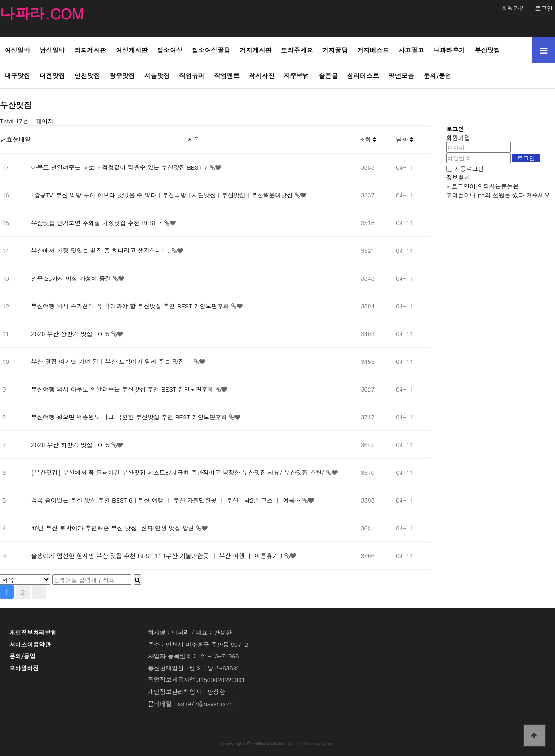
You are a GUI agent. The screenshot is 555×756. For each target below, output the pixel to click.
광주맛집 (122, 75)
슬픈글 (328, 75)
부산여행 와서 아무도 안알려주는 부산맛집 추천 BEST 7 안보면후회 (123, 389)
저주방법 (297, 75)
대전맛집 (52, 75)
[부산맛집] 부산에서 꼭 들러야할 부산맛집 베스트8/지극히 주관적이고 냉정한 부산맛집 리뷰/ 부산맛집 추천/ (179, 472)
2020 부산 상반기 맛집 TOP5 (71, 334)
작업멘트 (227, 75)
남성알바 (52, 50)
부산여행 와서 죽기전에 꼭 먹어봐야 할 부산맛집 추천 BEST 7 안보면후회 (131, 306)
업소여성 (170, 50)
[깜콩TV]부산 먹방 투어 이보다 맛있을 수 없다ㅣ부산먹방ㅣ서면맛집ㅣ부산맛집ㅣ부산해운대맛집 (163, 195)
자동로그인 (469, 169)
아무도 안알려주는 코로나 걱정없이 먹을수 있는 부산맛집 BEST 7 (120, 167)
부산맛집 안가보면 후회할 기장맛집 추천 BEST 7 (97, 223)
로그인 (544, 8)
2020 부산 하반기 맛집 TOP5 (71, 445)
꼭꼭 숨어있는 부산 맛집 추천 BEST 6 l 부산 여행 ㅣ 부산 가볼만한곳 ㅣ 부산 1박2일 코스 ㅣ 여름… (167, 500)
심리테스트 (363, 75)
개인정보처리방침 (33, 632)
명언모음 (401, 75)
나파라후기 (449, 50)
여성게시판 (132, 50)
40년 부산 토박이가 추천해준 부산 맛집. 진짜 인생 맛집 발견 (114, 528)
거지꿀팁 (335, 50)
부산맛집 (487, 50)
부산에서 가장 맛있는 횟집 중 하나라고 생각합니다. (101, 250)
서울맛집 (157, 75)
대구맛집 (17, 75)
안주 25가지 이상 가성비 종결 (72, 278)
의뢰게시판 (90, 50)
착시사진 (262, 75)
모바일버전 (24, 668)
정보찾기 (458, 177)
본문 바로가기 (0, 0)
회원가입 (513, 8)
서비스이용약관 (30, 644)
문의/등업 (437, 75)
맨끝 (39, 592)
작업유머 (192, 75)
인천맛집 (87, 75)
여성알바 (17, 50)
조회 (368, 139)
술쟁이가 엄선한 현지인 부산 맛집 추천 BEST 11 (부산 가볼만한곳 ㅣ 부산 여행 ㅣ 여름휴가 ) (158, 556)
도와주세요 (297, 50)
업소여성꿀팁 (211, 50)
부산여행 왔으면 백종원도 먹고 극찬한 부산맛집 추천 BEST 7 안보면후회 (130, 417)
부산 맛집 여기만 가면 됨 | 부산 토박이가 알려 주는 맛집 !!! (112, 361)
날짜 (405, 139)
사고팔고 (411, 50)
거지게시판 (256, 50)
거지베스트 (373, 50)
